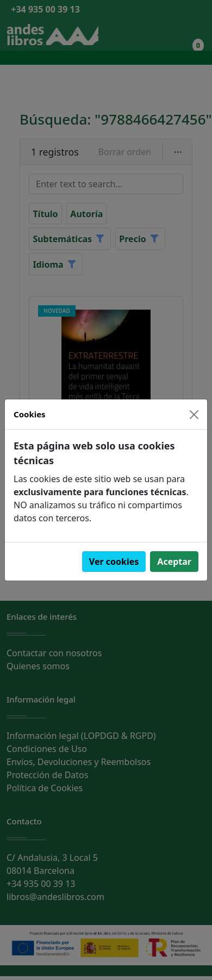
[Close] (194, 415)
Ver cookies (114, 562)
